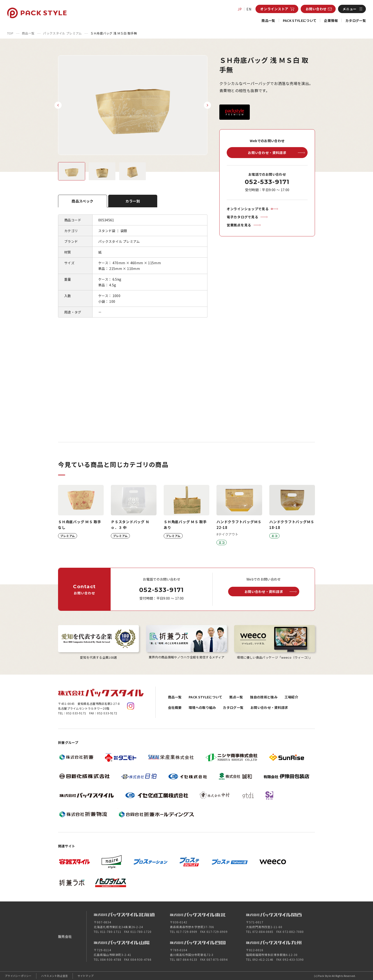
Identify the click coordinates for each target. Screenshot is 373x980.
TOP (10, 33)
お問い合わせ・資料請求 (269, 707)
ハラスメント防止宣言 (55, 976)
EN (249, 9)
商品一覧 (268, 20)
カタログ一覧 (356, 20)
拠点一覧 (236, 697)
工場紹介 (291, 697)
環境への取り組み (202, 707)
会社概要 (175, 707)
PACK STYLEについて (300, 20)
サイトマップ (86, 976)
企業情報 (331, 20)
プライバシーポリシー (18, 976)
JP (240, 9)
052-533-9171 (267, 182)
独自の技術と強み (264, 697)
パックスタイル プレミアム (62, 33)
